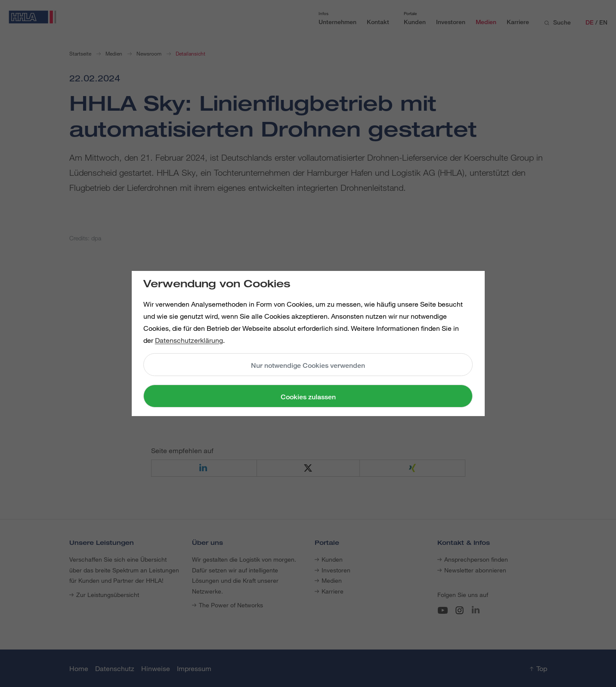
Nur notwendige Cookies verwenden (308, 365)
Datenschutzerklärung (189, 340)
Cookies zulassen (308, 397)
